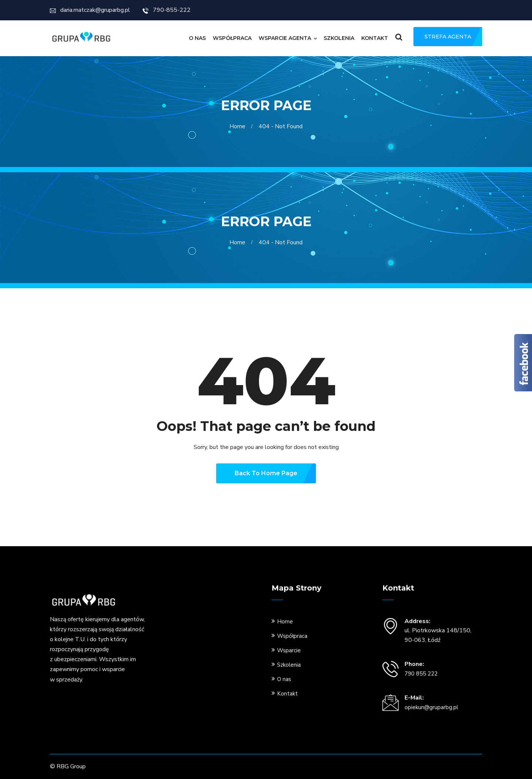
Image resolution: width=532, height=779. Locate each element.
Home (239, 126)
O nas (197, 38)
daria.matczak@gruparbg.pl (90, 10)
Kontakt (375, 38)
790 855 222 (421, 674)
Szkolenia (339, 38)
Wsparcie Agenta (285, 38)
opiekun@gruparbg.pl (431, 707)
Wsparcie (289, 650)
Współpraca (232, 38)
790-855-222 (167, 10)
